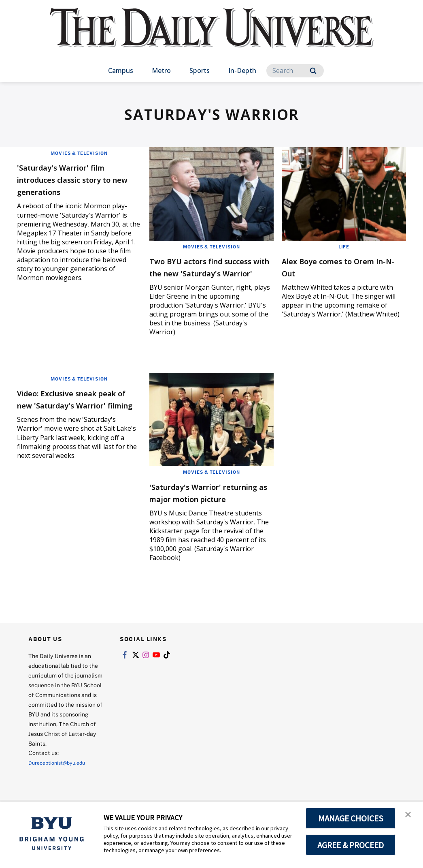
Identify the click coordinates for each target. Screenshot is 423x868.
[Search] (295, 71)
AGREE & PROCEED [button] (351, 845)
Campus (121, 71)
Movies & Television (79, 153)
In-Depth (242, 71)
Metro (161, 71)
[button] (410, 816)
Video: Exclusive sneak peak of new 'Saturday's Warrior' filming (74, 417)
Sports (200, 71)
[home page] (212, 36)
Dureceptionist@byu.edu (61, 787)
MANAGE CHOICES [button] (351, 818)
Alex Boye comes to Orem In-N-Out (342, 266)
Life (344, 246)
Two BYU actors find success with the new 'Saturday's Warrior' (201, 273)
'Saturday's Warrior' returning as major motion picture (197, 510)
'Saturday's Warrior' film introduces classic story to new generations (75, 179)
